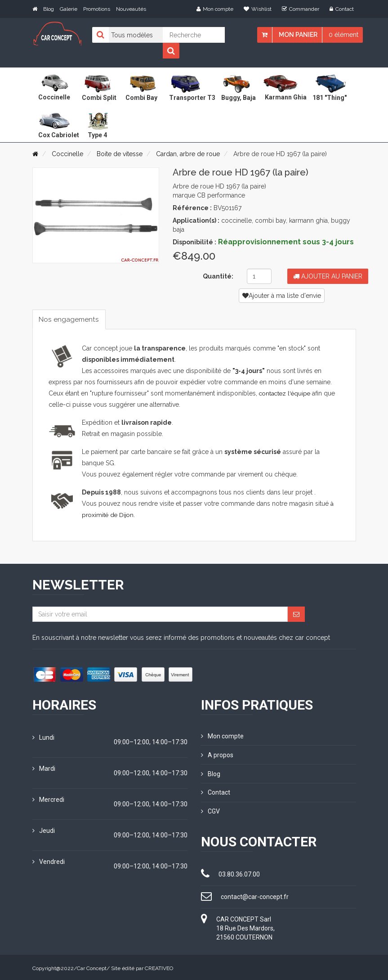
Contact (342, 9)
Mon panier (298, 35)
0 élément (343, 35)
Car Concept (92, 967)
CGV (210, 810)
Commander (301, 9)
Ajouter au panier (328, 276)
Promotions (97, 9)
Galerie (69, 9)
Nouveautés (131, 9)
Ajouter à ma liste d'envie (282, 296)
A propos (217, 755)
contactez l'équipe (286, 394)
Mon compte (215, 9)
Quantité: (218, 276)
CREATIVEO (159, 967)
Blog (49, 9)
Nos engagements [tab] (70, 319)
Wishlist (258, 9)
